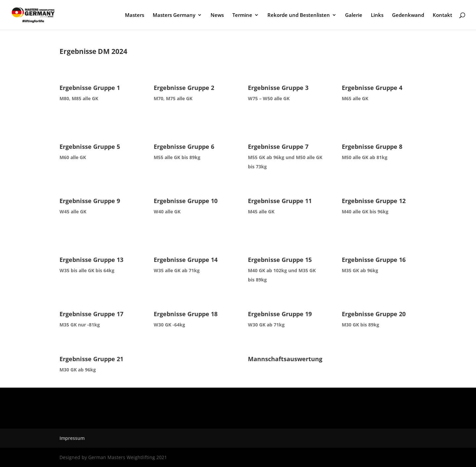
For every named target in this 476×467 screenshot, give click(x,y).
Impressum (72, 438)
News (217, 15)
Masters (135, 15)
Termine (242, 15)
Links (377, 15)
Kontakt (442, 15)
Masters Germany (174, 15)
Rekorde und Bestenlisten (299, 15)
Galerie (354, 15)
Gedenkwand (408, 15)
